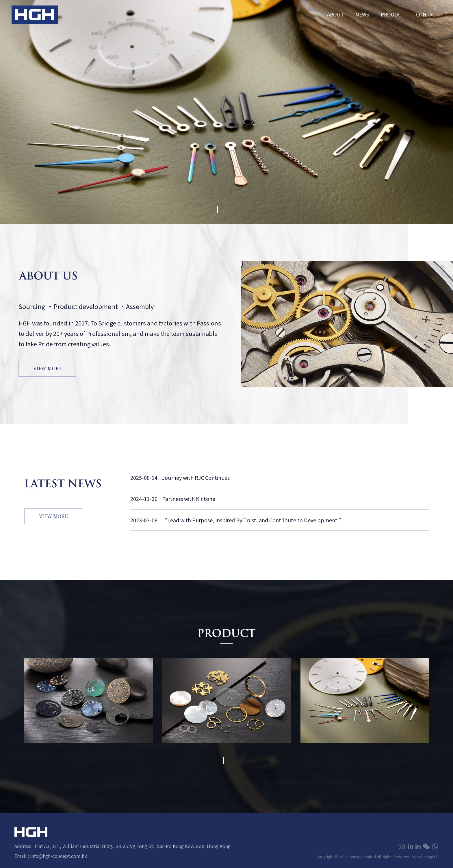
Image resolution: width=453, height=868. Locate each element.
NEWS (362, 14)
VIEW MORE (48, 368)
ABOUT (335, 14)
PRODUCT (393, 14)
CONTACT (427, 14)
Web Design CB (425, 857)
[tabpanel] (226, 112)
